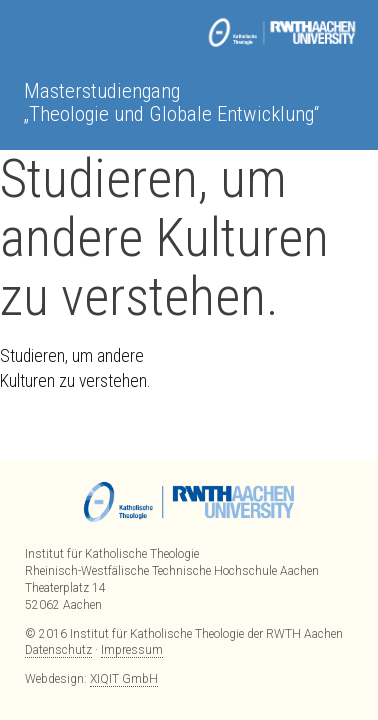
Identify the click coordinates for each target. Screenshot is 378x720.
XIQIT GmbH (124, 679)
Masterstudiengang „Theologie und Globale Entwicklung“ (171, 102)
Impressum (132, 650)
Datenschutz (58, 650)
